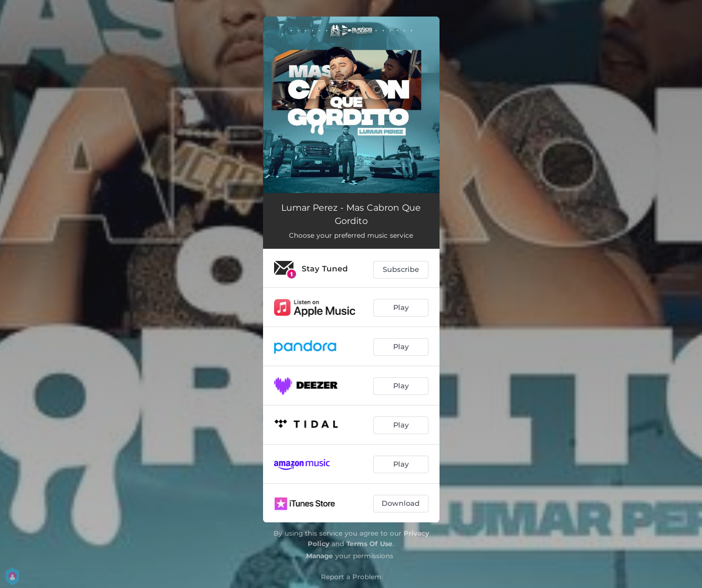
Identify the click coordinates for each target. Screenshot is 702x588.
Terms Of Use (369, 544)
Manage (320, 556)
